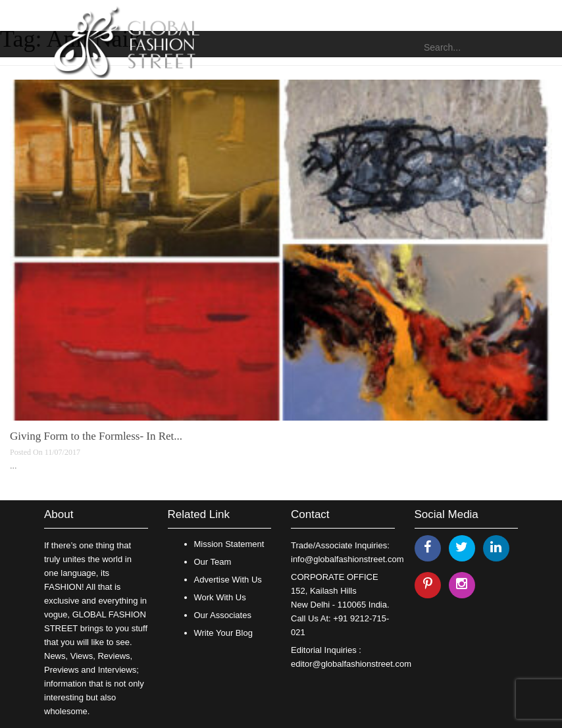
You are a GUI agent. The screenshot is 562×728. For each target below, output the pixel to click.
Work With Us (220, 597)
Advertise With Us (228, 580)
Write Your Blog (223, 633)
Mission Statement (229, 544)
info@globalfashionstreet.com (347, 559)
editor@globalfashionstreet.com (351, 664)
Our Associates (223, 615)
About (59, 514)
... (13, 466)
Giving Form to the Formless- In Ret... (96, 436)
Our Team (213, 562)
